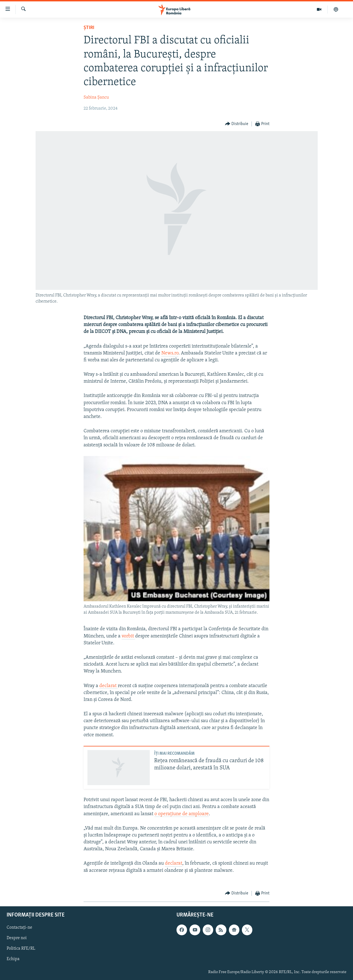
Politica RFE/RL (21, 949)
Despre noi (17, 938)
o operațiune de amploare (182, 814)
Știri (89, 28)
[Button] (237, 124)
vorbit (128, 636)
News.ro (170, 353)
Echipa (13, 959)
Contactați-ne (19, 928)
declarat (109, 686)
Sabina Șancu (96, 97)
